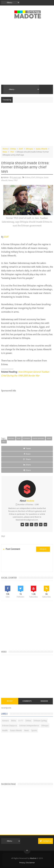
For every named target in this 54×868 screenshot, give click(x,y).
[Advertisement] (27, 53)
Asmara (5, 721)
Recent (10, 701)
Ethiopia (29, 149)
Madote (33, 858)
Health (5, 730)
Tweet (27, 448)
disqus (43, 549)
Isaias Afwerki (42, 149)
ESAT (21, 149)
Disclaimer (30, 863)
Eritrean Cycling (40, 721)
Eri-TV (21, 721)
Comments (27, 701)
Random (44, 701)
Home (5, 149)
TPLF (12, 152)
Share (27, 454)
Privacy (22, 863)
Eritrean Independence (29, 726)
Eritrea (13, 149)
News (5, 152)
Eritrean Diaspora (10, 726)
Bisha (14, 721)
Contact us (46, 841)
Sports (34, 730)
